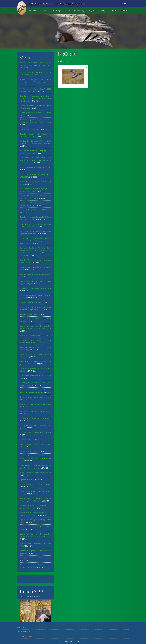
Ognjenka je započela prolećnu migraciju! (35, 397)
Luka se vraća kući (26, 439)
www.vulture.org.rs (79, 642)
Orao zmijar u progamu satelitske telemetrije (35, 558)
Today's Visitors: (23, 632)
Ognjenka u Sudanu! (27, 480)
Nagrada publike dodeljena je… (31, 335)
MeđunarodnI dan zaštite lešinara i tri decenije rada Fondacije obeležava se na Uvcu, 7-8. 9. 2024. (35, 160)
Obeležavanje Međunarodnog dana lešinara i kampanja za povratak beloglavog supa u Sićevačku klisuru (35, 98)
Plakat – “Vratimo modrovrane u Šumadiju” (35, 472)
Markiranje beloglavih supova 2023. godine (35, 210)
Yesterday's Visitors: (24, 636)
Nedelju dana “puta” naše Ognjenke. (35, 484)
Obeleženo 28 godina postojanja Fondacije (35, 288)
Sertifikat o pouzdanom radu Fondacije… (35, 411)
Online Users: (22, 627)
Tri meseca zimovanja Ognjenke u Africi (35, 418)
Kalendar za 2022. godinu (29, 314)
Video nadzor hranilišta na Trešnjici (35, 444)
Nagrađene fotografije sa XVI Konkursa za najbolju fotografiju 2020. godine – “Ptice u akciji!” (35, 458)
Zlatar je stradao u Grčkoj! (29, 451)
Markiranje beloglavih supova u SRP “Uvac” (35, 167)
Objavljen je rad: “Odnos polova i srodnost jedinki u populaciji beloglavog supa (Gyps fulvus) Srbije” (35, 241)
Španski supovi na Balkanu (29, 302)
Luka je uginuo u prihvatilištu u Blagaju (35, 432)
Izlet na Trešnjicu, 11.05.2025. (30, 129)
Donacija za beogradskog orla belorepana (35, 404)
